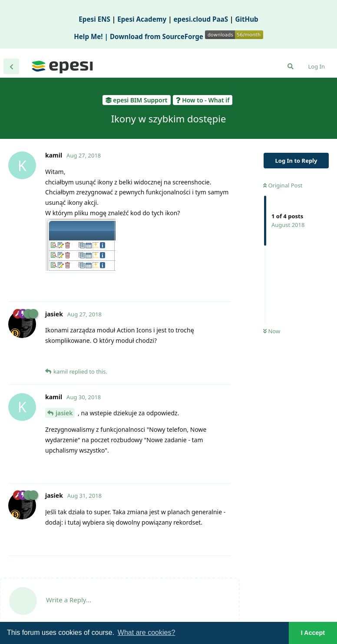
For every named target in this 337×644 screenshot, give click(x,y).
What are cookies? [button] (147, 632)
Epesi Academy (142, 19)
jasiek (64, 413)
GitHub (246, 19)
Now (272, 331)
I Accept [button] (313, 633)
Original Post (283, 185)
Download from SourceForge (187, 36)
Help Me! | (92, 36)
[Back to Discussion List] (11, 66)
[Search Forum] (291, 66)
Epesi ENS (94, 19)
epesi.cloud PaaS (201, 19)
